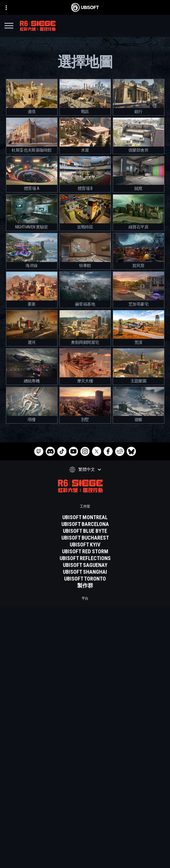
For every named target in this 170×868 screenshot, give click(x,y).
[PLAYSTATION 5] (85, 630)
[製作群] (85, 586)
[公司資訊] (85, 805)
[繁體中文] (85, 470)
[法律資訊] (85, 850)
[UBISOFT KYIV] (85, 545)
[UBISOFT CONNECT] (85, 643)
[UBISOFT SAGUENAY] (85, 565)
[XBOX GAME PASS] (85, 609)
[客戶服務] (85, 820)
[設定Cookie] (85, 858)
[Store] (85, 790)
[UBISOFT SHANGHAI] (85, 572)
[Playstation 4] (85, 637)
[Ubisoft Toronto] (85, 579)
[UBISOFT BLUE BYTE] (85, 531)
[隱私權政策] (85, 833)
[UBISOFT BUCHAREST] (85, 538)
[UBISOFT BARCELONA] (85, 524)
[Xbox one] (85, 623)
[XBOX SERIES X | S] (85, 616)
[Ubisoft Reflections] (85, 558)
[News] (85, 813)
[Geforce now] (85, 667)
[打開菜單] (9, 27)
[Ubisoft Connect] (85, 798)
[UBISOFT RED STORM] (85, 551)
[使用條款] (85, 842)
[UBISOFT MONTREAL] (85, 517)
